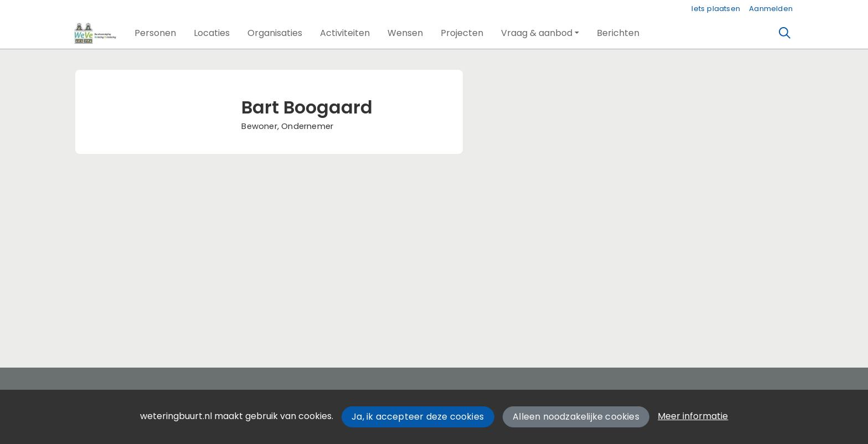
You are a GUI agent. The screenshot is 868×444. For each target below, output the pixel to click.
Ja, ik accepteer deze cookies (418, 417)
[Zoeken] (785, 33)
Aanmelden (771, 9)
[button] (155, 33)
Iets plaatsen (716, 9)
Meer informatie (693, 416)
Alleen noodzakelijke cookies (576, 417)
